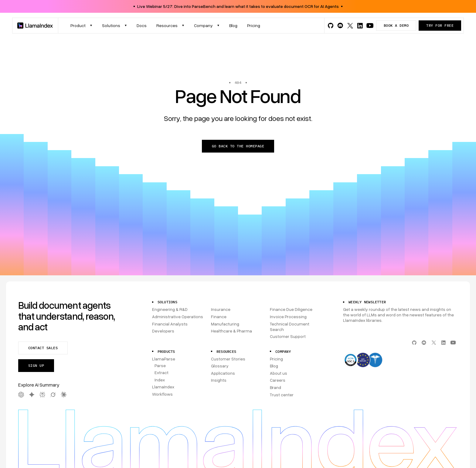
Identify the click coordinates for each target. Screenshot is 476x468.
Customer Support (288, 336)
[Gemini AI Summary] (32, 395)
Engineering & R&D (170, 309)
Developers (163, 331)
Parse (160, 365)
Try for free (440, 25)
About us (279, 373)
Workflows (162, 394)
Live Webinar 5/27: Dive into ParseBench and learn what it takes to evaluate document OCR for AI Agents (238, 6)
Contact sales (43, 348)
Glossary (220, 366)
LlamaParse (164, 359)
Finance (219, 317)
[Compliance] (400, 360)
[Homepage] (35, 26)
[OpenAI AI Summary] (21, 395)
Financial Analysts (170, 324)
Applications (223, 373)
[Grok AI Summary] (53, 395)
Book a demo (396, 25)
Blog (274, 366)
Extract (161, 372)
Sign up (36, 365)
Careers (278, 380)
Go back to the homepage (238, 146)
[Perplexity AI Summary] (42, 395)
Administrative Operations (178, 317)
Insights (219, 380)
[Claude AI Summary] (64, 395)
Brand (275, 387)
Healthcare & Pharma (231, 331)
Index (160, 380)
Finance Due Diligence (291, 309)
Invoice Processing (288, 317)
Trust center (282, 395)
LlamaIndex (163, 387)
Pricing (276, 359)
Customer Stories (228, 359)
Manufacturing (225, 324)
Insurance (221, 309)
